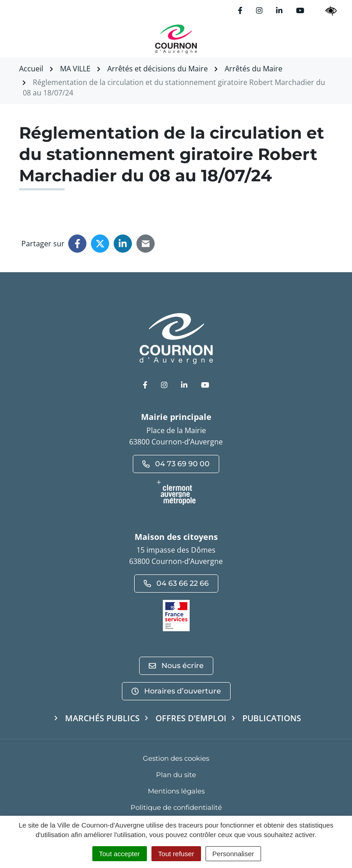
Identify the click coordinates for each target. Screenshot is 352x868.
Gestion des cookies (176, 758)
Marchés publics (102, 718)
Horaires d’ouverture (176, 691)
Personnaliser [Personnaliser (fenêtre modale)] (233, 854)
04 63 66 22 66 (176, 583)
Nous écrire (176, 666)
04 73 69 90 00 (176, 464)
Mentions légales (176, 791)
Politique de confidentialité (176, 807)
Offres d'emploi (191, 718)
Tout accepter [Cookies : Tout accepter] (120, 854)
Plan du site (176, 775)
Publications (272, 718)
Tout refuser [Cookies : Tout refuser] (176, 854)
